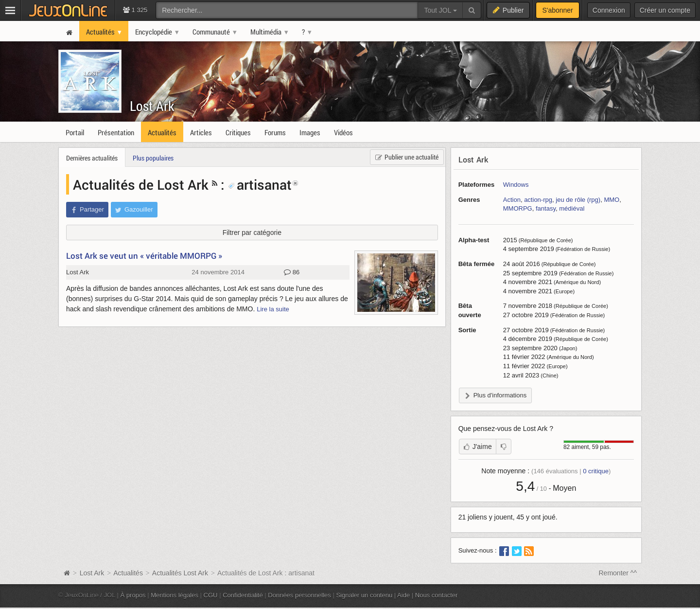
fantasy (546, 208)
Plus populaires (153, 158)
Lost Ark (152, 106)
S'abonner (557, 10)
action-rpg (538, 200)
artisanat (260, 184)
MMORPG (518, 208)
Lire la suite (273, 309)
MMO (612, 200)
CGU (211, 595)
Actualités (128, 573)
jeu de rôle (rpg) (578, 200)
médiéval (572, 208)
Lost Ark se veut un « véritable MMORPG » (144, 256)
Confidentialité (243, 595)
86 (292, 272)
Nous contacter (437, 595)
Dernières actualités (92, 158)
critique (596, 471)
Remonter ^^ (618, 573)
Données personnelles (299, 595)
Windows (516, 185)
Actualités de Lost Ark (141, 184)
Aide (403, 595)
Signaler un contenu (364, 595)
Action (512, 200)
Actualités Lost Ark (180, 573)
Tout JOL (440, 10)
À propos (133, 595)
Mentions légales (175, 595)
